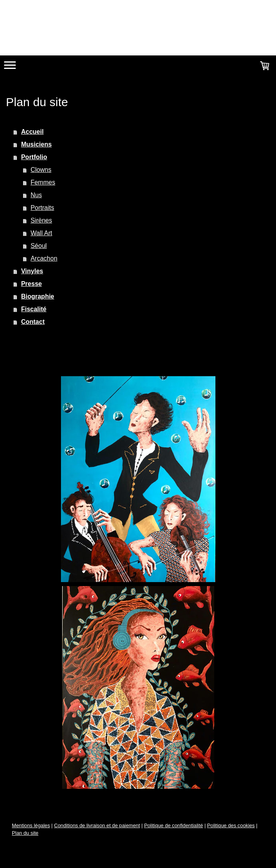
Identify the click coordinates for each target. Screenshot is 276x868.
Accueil (32, 132)
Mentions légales (31, 825)
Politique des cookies (231, 825)
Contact (33, 322)
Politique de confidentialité (174, 825)
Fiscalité (34, 309)
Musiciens (36, 144)
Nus (36, 195)
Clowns (41, 170)
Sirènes (41, 220)
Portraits (42, 208)
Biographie (38, 296)
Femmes (43, 182)
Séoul (39, 246)
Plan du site (25, 833)
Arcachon (44, 258)
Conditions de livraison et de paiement (97, 825)
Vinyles (32, 271)
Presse (31, 284)
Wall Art (41, 233)
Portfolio (34, 157)
